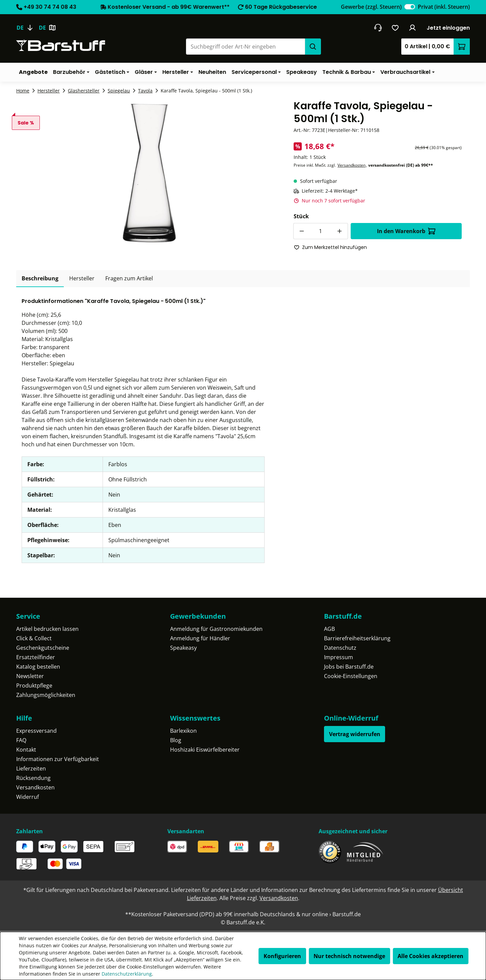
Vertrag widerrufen (355, 734)
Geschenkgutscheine (43, 648)
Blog (176, 740)
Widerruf (28, 797)
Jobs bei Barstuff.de (349, 667)
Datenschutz (340, 648)
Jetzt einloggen (448, 28)
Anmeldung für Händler (200, 638)
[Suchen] (313, 47)
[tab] (40, 279)
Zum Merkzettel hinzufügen (330, 247)
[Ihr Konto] (413, 28)
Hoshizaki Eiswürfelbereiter (205, 750)
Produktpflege (34, 685)
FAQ (21, 740)
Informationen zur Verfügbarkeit (58, 759)
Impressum (339, 657)
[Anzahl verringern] (301, 231)
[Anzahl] (321, 231)
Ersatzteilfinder (36, 657)
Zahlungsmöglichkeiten (46, 695)
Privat (444, 7)
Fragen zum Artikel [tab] (129, 278)
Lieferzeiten (31, 768)
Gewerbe (371, 7)
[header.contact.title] (378, 28)
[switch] (410, 7)
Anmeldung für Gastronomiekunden (216, 629)
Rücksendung (33, 778)
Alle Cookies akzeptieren (430, 956)
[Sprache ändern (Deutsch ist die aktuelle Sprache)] (28, 28)
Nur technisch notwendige (349, 956)
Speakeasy (183, 648)
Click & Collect (34, 638)
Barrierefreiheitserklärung (357, 638)
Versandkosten (352, 165)
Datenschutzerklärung (127, 974)
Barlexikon (183, 731)
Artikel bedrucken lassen (47, 629)
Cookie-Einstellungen (351, 676)
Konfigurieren (282, 956)
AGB (329, 629)
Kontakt (26, 750)
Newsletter (30, 676)
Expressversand (36, 731)
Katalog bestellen (38, 667)
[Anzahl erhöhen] (340, 231)
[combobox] (245, 47)
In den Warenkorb (406, 231)
